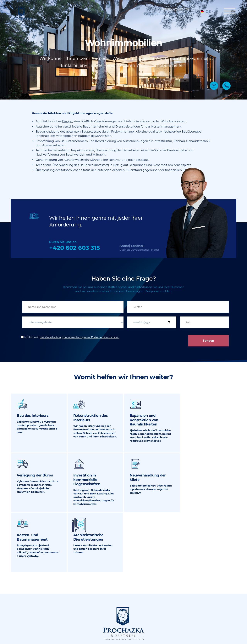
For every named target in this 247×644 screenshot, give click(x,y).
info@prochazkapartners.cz (169, 14)
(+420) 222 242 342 (175, 9)
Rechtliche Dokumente (176, 621)
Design (67, 121)
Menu (230, 11)
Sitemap (167, 619)
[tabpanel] (123, 50)
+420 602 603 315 (75, 248)
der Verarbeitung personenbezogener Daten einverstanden (80, 337)
